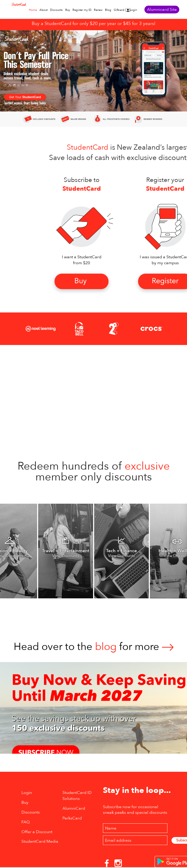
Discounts (56, 10)
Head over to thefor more (94, 647)
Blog (108, 10)
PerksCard (72, 818)
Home (33, 10)
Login (133, 10)
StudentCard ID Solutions (77, 796)
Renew (98, 10)
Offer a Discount (37, 832)
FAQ (26, 822)
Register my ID (82, 10)
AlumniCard (74, 808)
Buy (68, 10)
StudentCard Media (40, 841)
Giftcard (119, 10)
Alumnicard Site (162, 10)
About (43, 10)
